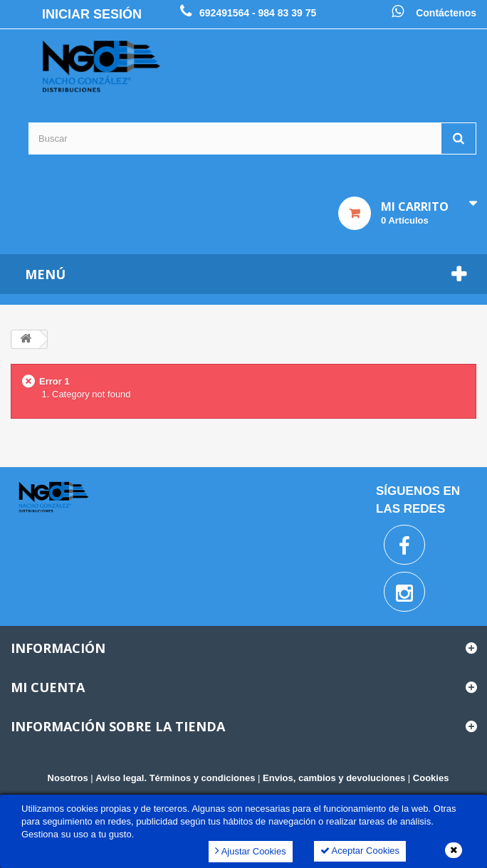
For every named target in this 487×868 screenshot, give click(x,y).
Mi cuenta (48, 687)
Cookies (431, 778)
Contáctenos (446, 13)
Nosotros (68, 778)
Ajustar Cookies (251, 851)
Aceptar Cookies (360, 851)
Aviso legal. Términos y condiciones (175, 778)
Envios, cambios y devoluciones (334, 778)
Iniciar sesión (92, 14)
